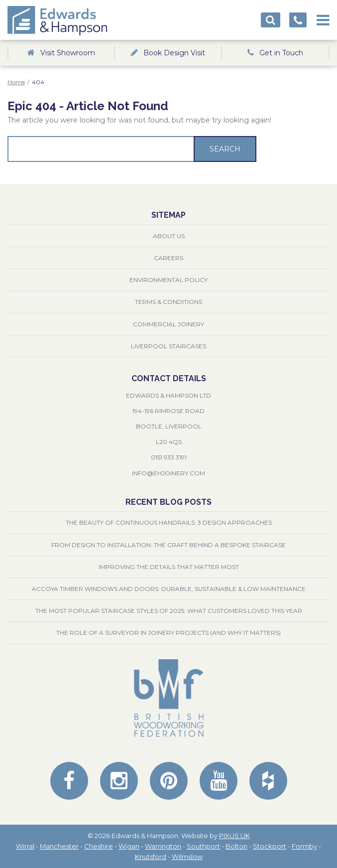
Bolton (236, 846)
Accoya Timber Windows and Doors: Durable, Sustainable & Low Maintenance (169, 589)
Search (225, 149)
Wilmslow (187, 857)
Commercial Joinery (168, 324)
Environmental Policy (168, 280)
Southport (203, 846)
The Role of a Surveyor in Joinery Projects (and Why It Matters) (168, 633)
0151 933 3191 (169, 457)
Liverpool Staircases (168, 346)
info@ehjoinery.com (168, 473)
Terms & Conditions (168, 302)
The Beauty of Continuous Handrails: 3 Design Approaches (169, 522)
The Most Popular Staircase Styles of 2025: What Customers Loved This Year (169, 611)
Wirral (25, 846)
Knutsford (151, 857)
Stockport (270, 846)
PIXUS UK (234, 836)
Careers (168, 258)
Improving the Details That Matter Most (169, 567)
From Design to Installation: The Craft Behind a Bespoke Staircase (168, 545)
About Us (169, 236)
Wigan (129, 846)
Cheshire (99, 846)
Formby (304, 846)
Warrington (163, 846)
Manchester (59, 846)
